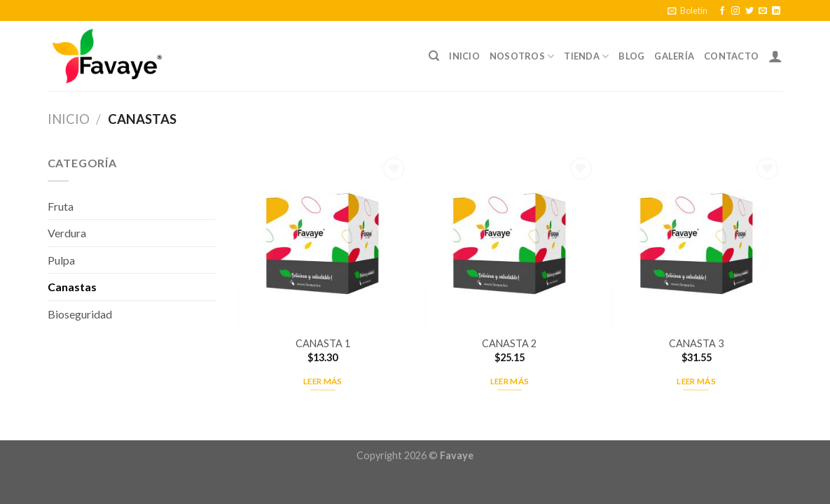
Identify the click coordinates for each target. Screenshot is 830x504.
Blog (631, 56)
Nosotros (522, 56)
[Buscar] (434, 56)
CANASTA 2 (509, 343)
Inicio (464, 56)
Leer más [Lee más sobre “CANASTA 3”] (696, 381)
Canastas (72, 287)
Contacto (731, 56)
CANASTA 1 (323, 343)
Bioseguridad (80, 314)
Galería (674, 56)
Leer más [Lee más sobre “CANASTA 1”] (323, 381)
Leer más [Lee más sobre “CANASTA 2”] (510, 381)
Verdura (67, 233)
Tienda (586, 56)
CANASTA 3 (696, 343)
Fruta (61, 206)
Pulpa (61, 260)
